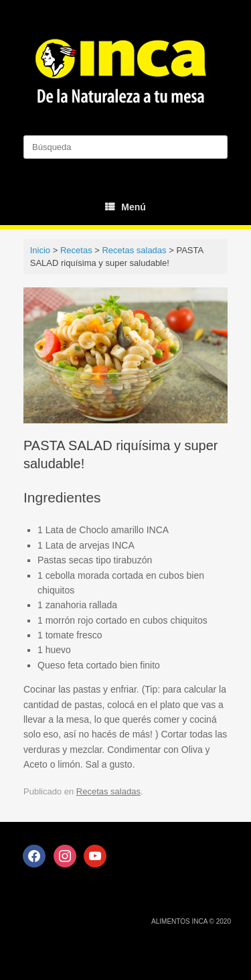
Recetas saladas (108, 791)
